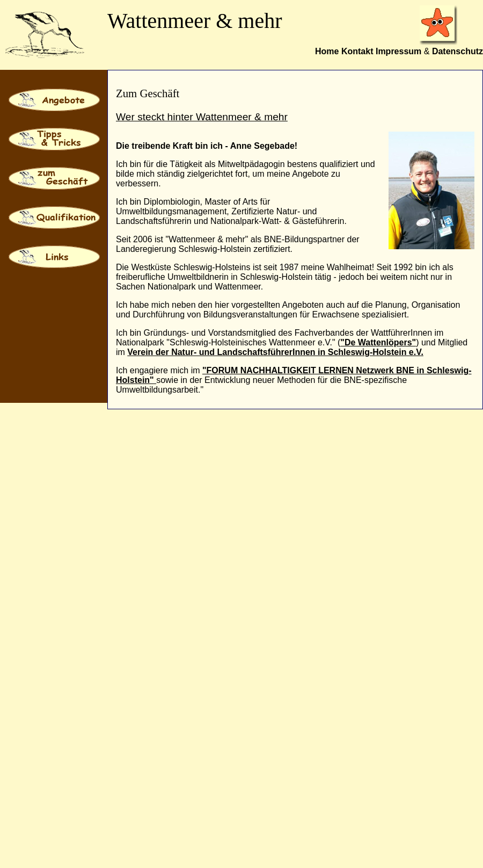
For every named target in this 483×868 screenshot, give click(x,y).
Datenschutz (458, 51)
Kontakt (357, 51)
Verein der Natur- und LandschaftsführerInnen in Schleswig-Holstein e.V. (275, 352)
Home (327, 51)
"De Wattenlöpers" (378, 342)
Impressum (398, 51)
